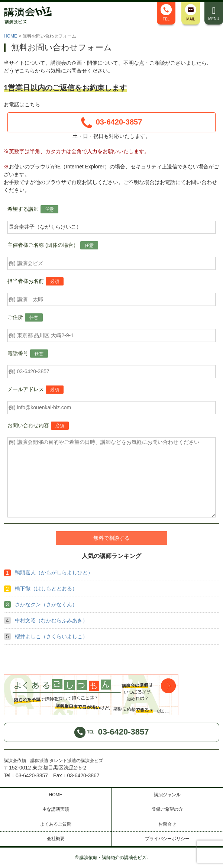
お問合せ (167, 824)
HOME (10, 36)
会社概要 (56, 839)
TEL (166, 13)
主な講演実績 (56, 809)
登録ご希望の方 (167, 809)
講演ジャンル (167, 795)
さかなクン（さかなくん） (46, 604)
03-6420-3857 (112, 123)
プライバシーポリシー (167, 839)
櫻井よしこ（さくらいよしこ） (51, 636)
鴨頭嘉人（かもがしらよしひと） (54, 572)
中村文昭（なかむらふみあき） (51, 620)
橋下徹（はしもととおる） (46, 588)
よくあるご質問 (56, 824)
